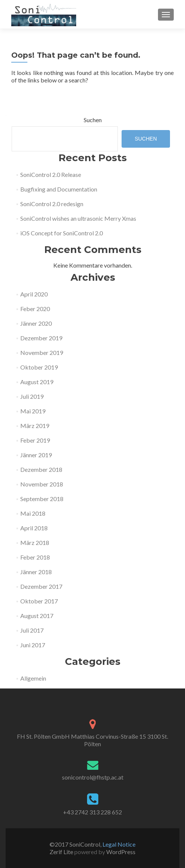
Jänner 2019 (36, 455)
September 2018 (42, 499)
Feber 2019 (35, 440)
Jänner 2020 (36, 323)
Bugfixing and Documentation (59, 189)
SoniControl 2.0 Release (51, 174)
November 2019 (42, 352)
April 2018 (34, 528)
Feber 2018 (35, 557)
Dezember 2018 (41, 469)
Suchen (93, 120)
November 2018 (42, 484)
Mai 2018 (33, 513)
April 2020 (34, 294)
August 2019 (37, 382)
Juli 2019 (32, 396)
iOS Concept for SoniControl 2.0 (62, 233)
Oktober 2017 (39, 601)
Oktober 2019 (39, 367)
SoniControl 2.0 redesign (52, 204)
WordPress (120, 852)
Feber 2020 (35, 309)
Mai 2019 (33, 411)
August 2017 (37, 616)
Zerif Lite (62, 852)
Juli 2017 (32, 630)
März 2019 (35, 426)
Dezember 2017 (41, 586)
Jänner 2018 (36, 572)
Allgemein (33, 678)
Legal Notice (119, 844)
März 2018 (35, 542)
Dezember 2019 (41, 338)
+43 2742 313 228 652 (92, 812)
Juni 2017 (33, 645)
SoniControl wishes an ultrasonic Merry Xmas (78, 218)
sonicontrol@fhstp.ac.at (93, 777)
